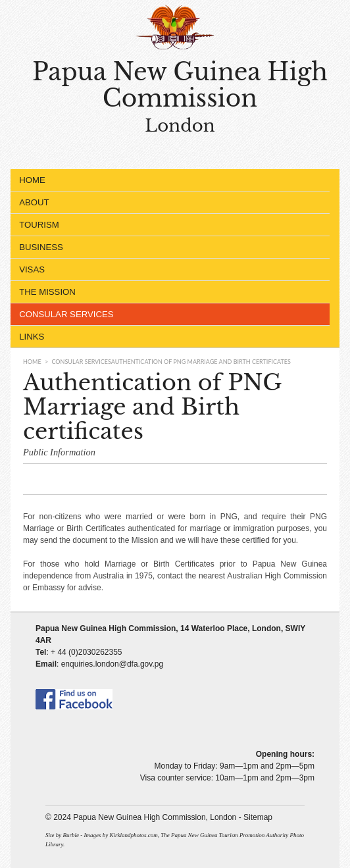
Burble (71, 835)
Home (32, 180)
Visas (167, 270)
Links (32, 337)
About (167, 203)
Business (167, 247)
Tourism (167, 225)
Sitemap (258, 817)
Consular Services (167, 315)
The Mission (167, 292)
